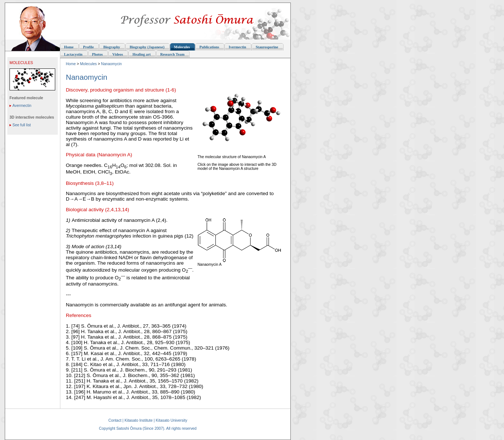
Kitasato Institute (138, 420)
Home (71, 64)
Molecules (89, 64)
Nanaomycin (111, 64)
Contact (115, 420)
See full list (22, 125)
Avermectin (22, 106)
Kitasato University (172, 420)
